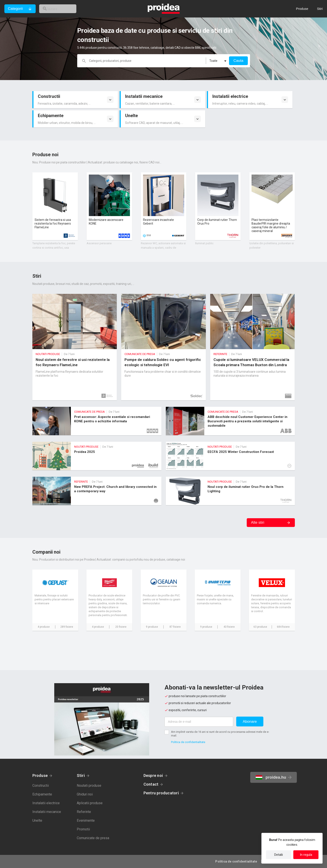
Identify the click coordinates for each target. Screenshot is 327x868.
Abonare (250, 722)
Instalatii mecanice (47, 812)
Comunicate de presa (93, 838)
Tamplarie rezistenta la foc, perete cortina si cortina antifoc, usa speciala (54, 248)
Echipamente (42, 794)
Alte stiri (258, 522)
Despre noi (153, 775)
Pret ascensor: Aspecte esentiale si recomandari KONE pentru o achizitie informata (97, 421)
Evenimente (86, 820)
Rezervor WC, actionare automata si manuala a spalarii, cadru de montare (163, 248)
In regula (306, 855)
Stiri (81, 775)
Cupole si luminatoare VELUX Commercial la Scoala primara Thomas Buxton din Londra (253, 347)
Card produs (55, 206)
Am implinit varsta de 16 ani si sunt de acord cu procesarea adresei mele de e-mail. (220, 734)
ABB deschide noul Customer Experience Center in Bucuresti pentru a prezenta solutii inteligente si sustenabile (230, 421)
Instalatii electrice (46, 803)
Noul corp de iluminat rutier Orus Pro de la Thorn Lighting (230, 491)
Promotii (83, 829)
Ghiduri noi (85, 794)
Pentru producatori (161, 793)
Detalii (279, 855)
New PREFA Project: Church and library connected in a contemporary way (97, 491)
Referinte (84, 812)
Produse (40, 775)
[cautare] (63, 9)
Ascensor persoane (99, 243)
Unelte (37, 820)
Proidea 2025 (97, 456)
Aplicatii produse (90, 803)
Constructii (41, 786)
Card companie (55, 600)
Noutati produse (89, 786)
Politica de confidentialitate (188, 742)
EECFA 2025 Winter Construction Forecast (230, 456)
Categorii (15, 9)
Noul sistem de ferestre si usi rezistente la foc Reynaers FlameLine (75, 347)
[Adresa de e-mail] (199, 722)
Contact (151, 784)
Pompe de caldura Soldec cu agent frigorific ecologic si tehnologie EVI (163, 347)
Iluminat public (204, 243)
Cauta (238, 61)
